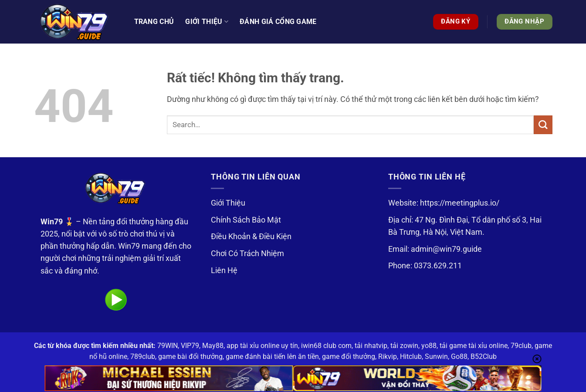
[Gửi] (543, 125)
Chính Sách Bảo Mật (246, 220)
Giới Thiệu (228, 203)
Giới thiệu (207, 22)
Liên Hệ (224, 270)
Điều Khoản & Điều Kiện (251, 237)
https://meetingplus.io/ (460, 203)
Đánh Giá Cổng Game (278, 22)
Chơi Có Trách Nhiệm (247, 253)
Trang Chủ (154, 22)
